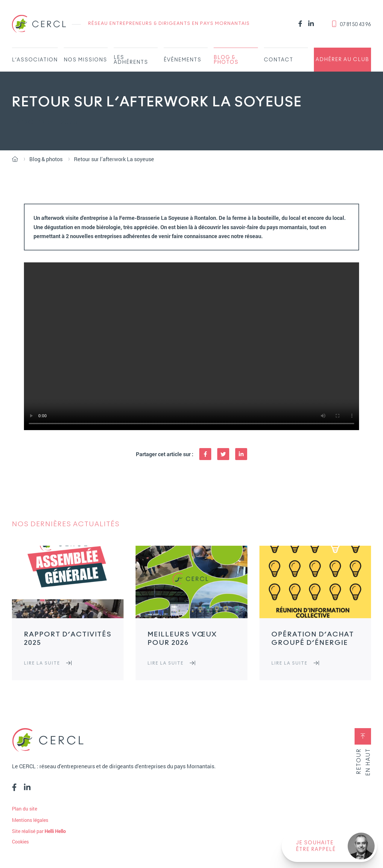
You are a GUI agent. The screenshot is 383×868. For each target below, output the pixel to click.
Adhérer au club (342, 60)
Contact (279, 60)
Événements (183, 60)
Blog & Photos (226, 60)
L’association (35, 60)
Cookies (20, 842)
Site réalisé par (39, 831)
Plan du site (25, 809)
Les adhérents (131, 60)
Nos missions (85, 60)
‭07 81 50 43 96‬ (351, 24)
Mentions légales (30, 820)
